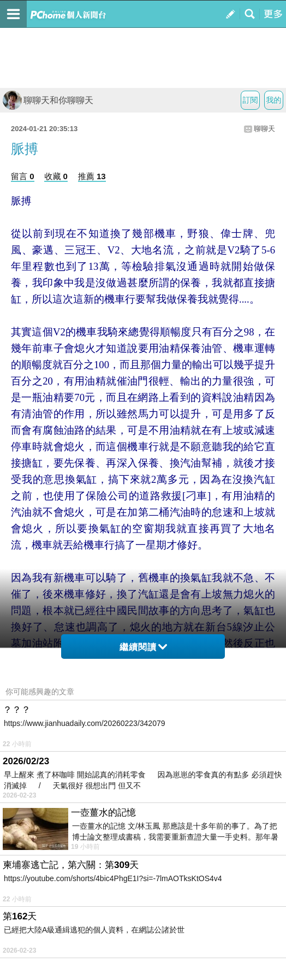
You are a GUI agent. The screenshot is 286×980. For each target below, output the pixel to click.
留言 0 (23, 176)
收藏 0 (56, 176)
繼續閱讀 (143, 647)
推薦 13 (92, 176)
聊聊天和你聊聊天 (48, 100)
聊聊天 (264, 129)
